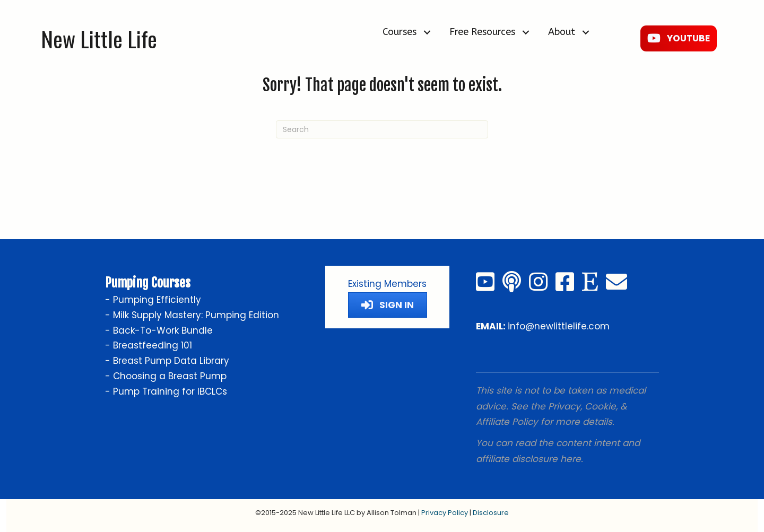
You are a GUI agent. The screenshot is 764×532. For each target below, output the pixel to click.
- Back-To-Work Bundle (159, 330)
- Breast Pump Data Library (167, 361)
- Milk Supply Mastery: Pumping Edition (192, 315)
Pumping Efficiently (157, 300)
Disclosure (491, 513)
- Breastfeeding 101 (149, 345)
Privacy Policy (445, 513)
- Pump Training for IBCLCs (166, 391)
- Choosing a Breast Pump (166, 376)
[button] (427, 32)
